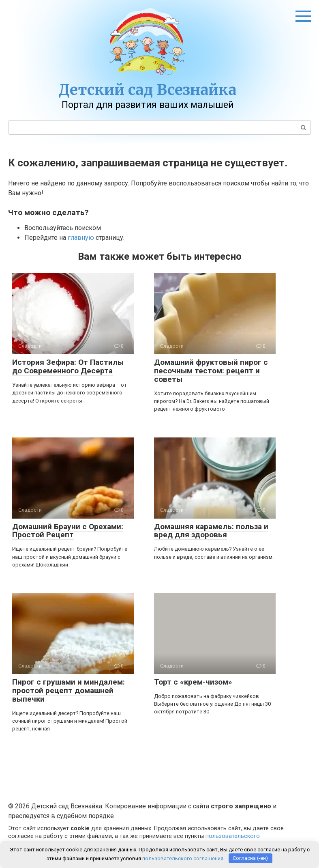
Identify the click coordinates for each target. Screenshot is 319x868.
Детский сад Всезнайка (148, 90)
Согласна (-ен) (250, 858)
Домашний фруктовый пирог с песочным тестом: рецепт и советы (211, 371)
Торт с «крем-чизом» (193, 682)
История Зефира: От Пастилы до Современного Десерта (68, 366)
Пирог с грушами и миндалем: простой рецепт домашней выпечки (69, 690)
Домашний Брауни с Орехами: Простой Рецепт (68, 531)
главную (81, 238)
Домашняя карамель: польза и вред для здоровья (211, 531)
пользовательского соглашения (183, 858)
